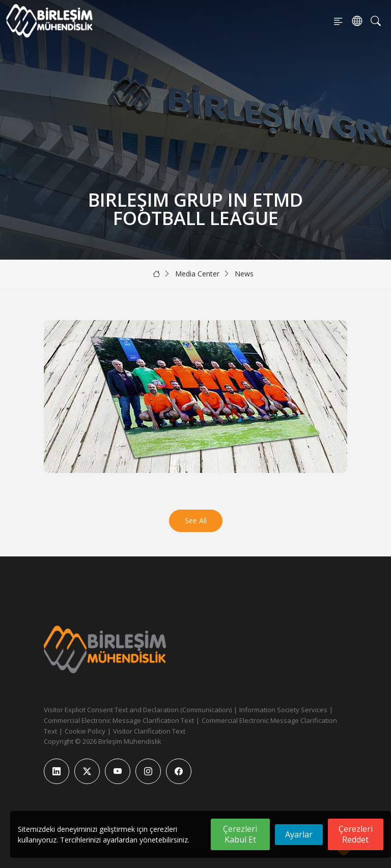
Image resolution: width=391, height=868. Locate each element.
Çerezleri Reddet (356, 834)
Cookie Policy (85, 731)
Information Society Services (283, 710)
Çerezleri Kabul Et (240, 834)
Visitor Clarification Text (149, 731)
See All (196, 521)
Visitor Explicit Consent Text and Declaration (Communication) (138, 710)
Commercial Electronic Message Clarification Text (119, 720)
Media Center (197, 274)
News (244, 274)
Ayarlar (299, 834)
